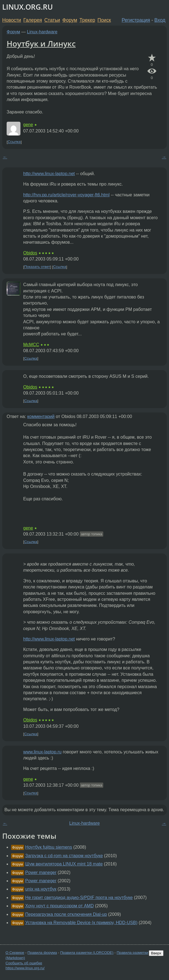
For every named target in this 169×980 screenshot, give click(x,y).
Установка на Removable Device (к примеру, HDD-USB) (81, 923)
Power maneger (41, 872)
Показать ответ (37, 267)
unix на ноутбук (41, 889)
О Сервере (15, 953)
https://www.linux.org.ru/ (25, 968)
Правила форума (42, 953)
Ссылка (14, 142)
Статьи (52, 20)
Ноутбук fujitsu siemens (49, 847)
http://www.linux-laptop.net (49, 174)
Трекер (87, 20)
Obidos (30, 253)
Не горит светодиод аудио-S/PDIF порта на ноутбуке (79, 898)
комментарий (41, 416)
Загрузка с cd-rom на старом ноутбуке (64, 856)
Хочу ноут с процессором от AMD (59, 906)
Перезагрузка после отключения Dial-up (66, 914)
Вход (160, 20)
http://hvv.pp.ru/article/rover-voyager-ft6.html (66, 195)
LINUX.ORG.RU (27, 7)
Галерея (33, 20)
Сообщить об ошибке (24, 963)
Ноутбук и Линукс (41, 44)
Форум (70, 20)
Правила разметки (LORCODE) (87, 953)
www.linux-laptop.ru (42, 752)
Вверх (156, 953)
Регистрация (136, 20)
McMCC (31, 345)
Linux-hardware (42, 32)
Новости (12, 20)
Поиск (104, 20)
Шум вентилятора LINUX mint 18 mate (64, 864)
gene (28, 125)
